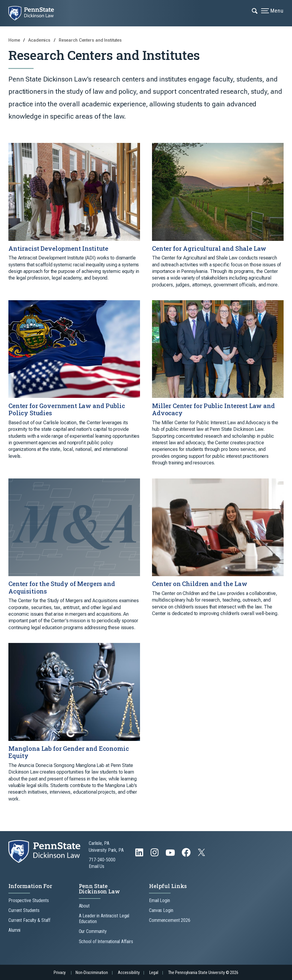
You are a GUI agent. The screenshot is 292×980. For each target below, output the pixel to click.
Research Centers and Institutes (90, 40)
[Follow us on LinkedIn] (140, 855)
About (84, 906)
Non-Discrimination (92, 973)
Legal (154, 973)
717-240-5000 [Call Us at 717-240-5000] (102, 860)
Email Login (159, 900)
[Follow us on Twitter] (202, 854)
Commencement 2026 (170, 920)
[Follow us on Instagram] (155, 855)
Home (14, 40)
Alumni (14, 930)
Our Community (93, 931)
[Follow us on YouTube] (171, 855)
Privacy (60, 973)
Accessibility (129, 973)
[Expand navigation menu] (255, 10)
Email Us (97, 866)
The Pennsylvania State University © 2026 (203, 973)
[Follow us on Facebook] (187, 855)
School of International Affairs (106, 942)
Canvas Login (161, 910)
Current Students (24, 910)
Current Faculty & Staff (29, 920)
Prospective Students (29, 900)
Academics (40, 40)
